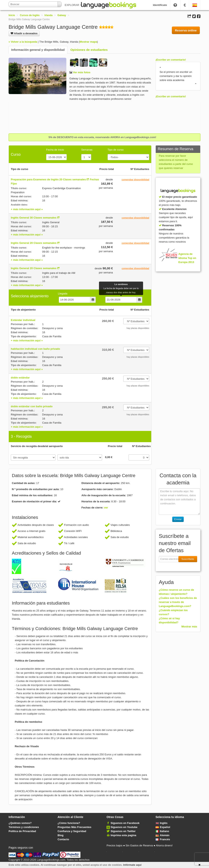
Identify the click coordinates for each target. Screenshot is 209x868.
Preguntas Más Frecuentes (74, 827)
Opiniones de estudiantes (89, 50)
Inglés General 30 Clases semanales (34, 218)
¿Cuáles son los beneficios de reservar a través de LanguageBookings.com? (178, 602)
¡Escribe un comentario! (171, 60)
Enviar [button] (178, 519)
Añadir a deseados (24, 33)
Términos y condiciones (24, 827)
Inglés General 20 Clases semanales (34, 243)
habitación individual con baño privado (35, 349)
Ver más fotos (81, 72)
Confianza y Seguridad (72, 831)
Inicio (12, 15)
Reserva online (186, 30)
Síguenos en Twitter (123, 831)
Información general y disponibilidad (38, 50)
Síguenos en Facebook (125, 823)
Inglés (162, 823)
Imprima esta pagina (123, 835)
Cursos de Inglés (30, 15)
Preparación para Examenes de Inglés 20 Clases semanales (48, 179)
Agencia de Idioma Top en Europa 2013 (187, 258)
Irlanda (48, 15)
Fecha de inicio (55, 150)
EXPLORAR (73, 5)
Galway (62, 15)
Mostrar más (189, 627)
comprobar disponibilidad (135, 180)
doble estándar (20, 378)
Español (163, 827)
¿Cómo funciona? (69, 823)
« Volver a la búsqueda (23, 42)
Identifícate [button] (160, 5)
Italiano (162, 831)
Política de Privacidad (22, 831)
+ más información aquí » (27, 209)
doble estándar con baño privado (32, 406)
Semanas (87, 150)
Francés (163, 839)
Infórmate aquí (132, 865)
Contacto (63, 839)
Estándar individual (23, 320)
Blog (61, 835)
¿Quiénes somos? (20, 823)
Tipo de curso (116, 150)
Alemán (162, 835)
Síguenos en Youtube (124, 827)
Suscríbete (188, 559)
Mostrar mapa (88, 42)
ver (106, 508)
